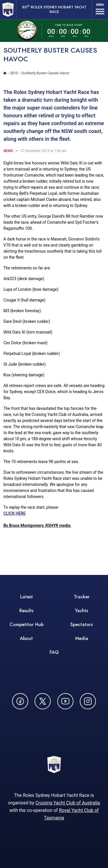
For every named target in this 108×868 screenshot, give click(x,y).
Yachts (82, 611)
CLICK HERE (37, 519)
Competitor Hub (26, 624)
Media (82, 638)
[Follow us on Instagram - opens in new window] (88, 701)
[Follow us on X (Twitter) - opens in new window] (43, 701)
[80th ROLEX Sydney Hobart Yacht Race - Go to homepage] (8, 10)
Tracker (82, 597)
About (26, 638)
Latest (26, 597)
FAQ (54, 652)
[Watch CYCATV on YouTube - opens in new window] (65, 701)
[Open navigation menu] (100, 10)
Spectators (82, 624)
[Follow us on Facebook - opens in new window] (20, 701)
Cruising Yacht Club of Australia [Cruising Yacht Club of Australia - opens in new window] (68, 803)
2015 (14, 73)
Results (26, 611)
